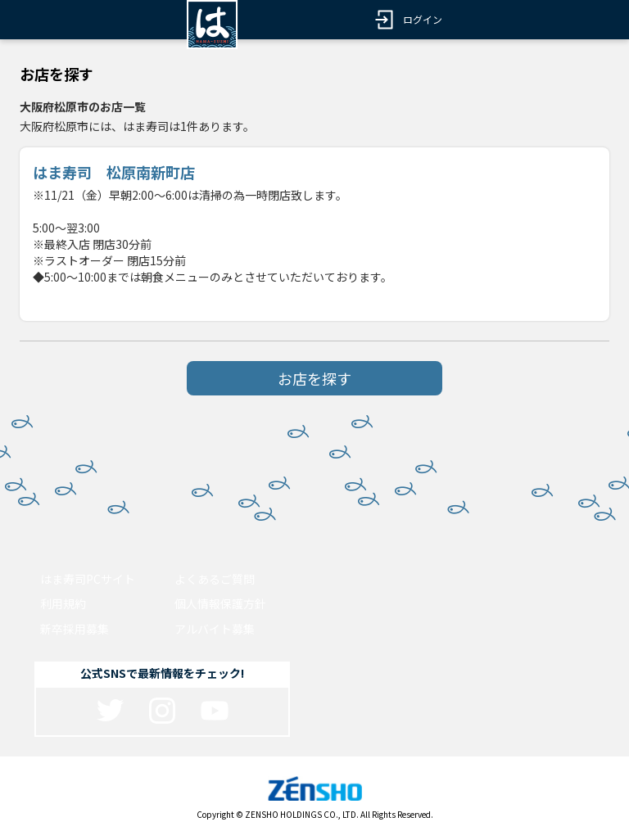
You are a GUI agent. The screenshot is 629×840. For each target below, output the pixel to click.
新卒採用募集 (75, 629)
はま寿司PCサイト (88, 579)
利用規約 (63, 603)
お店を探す (314, 378)
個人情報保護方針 (220, 603)
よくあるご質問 (215, 579)
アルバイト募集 (215, 629)
